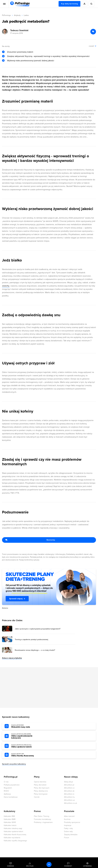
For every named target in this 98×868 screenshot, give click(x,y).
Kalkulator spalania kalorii (13, 831)
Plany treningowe (41, 794)
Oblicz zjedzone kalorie (25, 746)
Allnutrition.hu (69, 797)
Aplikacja (7, 794)
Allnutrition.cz (69, 788)
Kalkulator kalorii (10, 825)
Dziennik (11, 866)
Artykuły (17, 15)
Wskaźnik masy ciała (25, 726)
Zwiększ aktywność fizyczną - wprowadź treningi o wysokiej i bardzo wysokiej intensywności (48, 56)
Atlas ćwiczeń (69, 816)
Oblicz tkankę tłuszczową (25, 755)
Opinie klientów (40, 782)
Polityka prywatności (12, 785)
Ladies (26, 15)
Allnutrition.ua (69, 800)
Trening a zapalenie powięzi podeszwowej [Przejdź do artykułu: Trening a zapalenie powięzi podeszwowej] (31, 640)
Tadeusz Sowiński (19, 30)
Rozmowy (68, 866)
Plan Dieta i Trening (42, 816)
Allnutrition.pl (69, 785)
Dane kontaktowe (11, 797)
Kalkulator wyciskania (12, 838)
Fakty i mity (68, 828)
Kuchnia (67, 819)
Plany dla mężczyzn (42, 788)
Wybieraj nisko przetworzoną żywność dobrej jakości (31, 61)
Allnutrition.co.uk (71, 803)
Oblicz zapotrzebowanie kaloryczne (25, 736)
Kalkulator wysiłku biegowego (15, 841)
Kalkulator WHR (10, 822)
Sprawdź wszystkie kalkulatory (14, 764)
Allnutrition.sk (69, 791)
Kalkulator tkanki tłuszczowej (15, 835)
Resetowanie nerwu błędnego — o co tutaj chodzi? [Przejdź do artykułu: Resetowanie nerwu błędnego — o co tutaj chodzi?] (35, 650)
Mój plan (30, 866)
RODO (6, 791)
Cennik (37, 797)
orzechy (6, 286)
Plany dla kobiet (40, 785)
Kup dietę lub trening (69, 4)
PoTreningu (6, 15)
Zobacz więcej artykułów (12, 658)
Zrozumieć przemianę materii (20, 52)
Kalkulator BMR (10, 819)
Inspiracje (68, 825)
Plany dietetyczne (41, 791)
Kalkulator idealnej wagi (13, 828)
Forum (67, 838)
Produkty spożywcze (72, 822)
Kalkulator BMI (9, 816)
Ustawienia (87, 866)
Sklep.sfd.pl (68, 782)
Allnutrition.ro (69, 794)
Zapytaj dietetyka (71, 835)
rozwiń (91, 46)
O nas (6, 782)
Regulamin (8, 788)
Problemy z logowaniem (43, 822)
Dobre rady (68, 831)
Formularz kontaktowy (42, 819)
